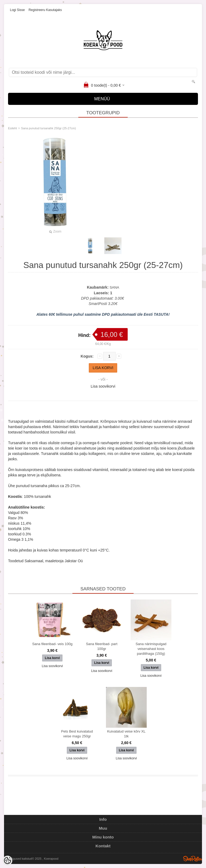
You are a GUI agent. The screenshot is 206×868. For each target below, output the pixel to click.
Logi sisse (17, 10)
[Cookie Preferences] (8, 860)
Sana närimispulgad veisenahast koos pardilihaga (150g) (151, 649)
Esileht (12, 128)
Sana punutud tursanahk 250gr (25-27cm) (49, 128)
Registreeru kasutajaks (45, 10)
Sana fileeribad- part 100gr (102, 646)
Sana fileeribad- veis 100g (52, 644)
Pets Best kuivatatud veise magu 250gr (77, 734)
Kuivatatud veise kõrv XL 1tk (126, 734)
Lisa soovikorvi (103, 386)
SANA (114, 287)
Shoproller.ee (193, 859)
